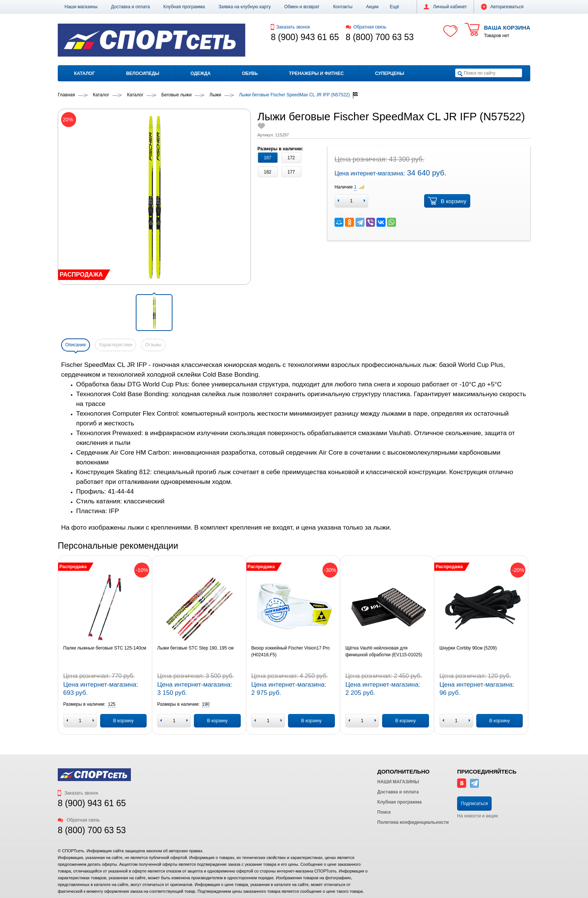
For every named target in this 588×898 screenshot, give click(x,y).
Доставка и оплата (130, 7)
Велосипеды (143, 73)
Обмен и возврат (302, 7)
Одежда (201, 73)
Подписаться (474, 804)
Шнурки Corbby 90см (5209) (468, 648)
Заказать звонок (290, 27)
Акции (372, 7)
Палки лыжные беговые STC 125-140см (105, 648)
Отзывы (153, 345)
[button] (395, 7)
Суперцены (390, 73)
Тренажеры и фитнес (316, 73)
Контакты (343, 7)
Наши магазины (81, 7)
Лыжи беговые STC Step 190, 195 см (195, 648)
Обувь (250, 73)
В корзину (447, 201)
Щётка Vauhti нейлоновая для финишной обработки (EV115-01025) (384, 651)
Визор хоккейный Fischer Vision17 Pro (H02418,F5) (290, 651)
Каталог (85, 73)
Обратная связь (366, 27)
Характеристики (116, 345)
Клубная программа (184, 7)
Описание (76, 345)
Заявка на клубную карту (244, 7)
